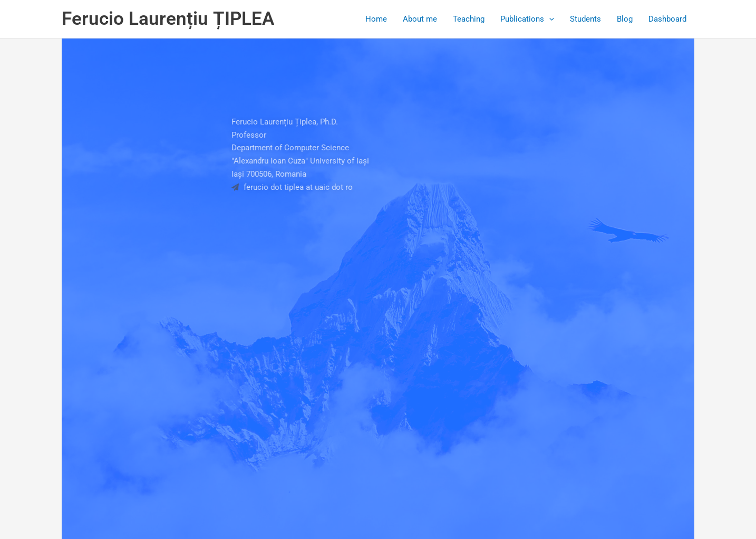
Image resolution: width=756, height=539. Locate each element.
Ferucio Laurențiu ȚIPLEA (168, 19)
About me (420, 19)
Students (585, 19)
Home (376, 19)
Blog (625, 19)
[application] (549, 19)
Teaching (469, 19)
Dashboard (667, 19)
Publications (527, 19)
